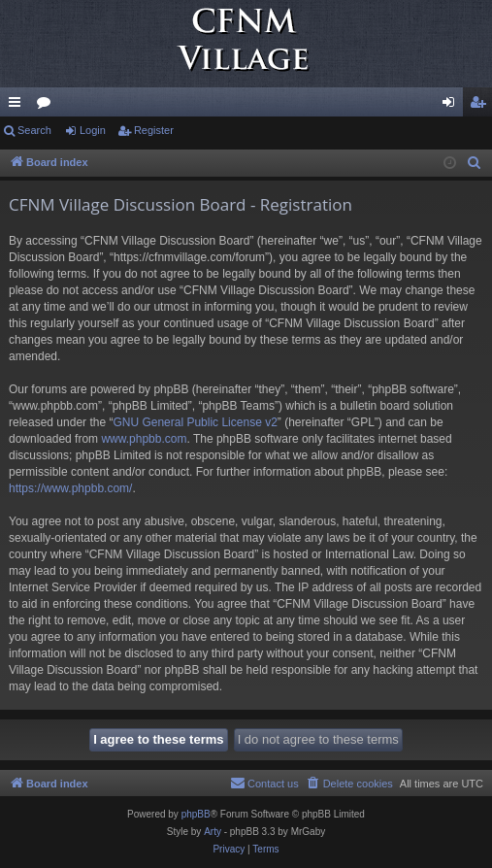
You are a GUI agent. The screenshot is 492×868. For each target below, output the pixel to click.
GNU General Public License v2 (195, 422)
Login (93, 130)
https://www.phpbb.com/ (70, 488)
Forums (48, 106)
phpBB (196, 814)
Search (34, 130)
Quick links (18, 106)
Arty (213, 832)
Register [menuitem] (482, 106)
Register (154, 130)
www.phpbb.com (144, 439)
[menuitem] (475, 163)
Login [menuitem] (453, 106)
